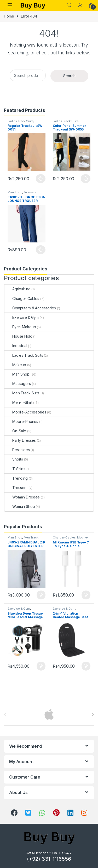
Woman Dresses (22, 497)
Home (9, 16)
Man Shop (15, 192)
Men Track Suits (22, 393)
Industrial (16, 346)
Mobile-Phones (21, 421)
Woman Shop (20, 506)
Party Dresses (20, 440)
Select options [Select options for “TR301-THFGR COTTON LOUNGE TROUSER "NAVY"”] (41, 250)
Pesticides (17, 450)
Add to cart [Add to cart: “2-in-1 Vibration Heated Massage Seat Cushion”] (86, 666)
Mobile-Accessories (25, 412)
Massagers (18, 384)
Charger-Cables (22, 299)
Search (69, 5)
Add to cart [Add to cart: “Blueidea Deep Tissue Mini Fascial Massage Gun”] (41, 666)
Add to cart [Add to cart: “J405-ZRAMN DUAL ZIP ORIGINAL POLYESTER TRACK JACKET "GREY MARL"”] (41, 595)
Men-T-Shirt (18, 402)
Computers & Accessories (30, 308)
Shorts (14, 459)
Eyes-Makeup (20, 327)
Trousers (30, 192)
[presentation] (93, 715)
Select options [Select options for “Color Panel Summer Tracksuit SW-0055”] (86, 179)
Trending (16, 478)
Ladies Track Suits (21, 121)
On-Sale (15, 431)
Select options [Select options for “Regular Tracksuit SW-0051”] (41, 179)
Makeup (15, 365)
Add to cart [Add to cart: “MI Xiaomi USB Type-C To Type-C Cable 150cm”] (86, 595)
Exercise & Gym (22, 317)
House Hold (18, 336)
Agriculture (17, 289)
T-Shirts (15, 469)
